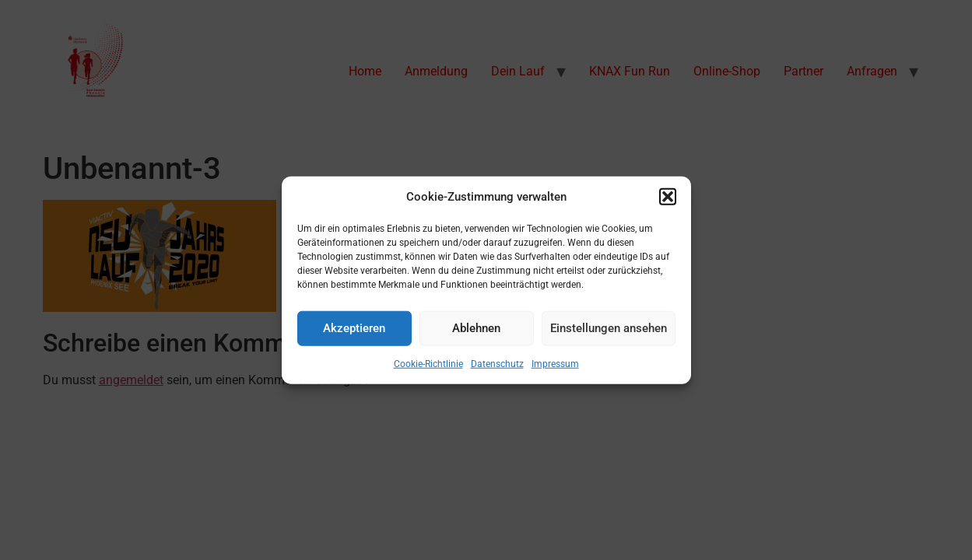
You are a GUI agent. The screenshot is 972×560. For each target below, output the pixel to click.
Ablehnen (476, 328)
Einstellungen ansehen (609, 328)
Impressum (555, 363)
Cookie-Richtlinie (428, 363)
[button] (668, 197)
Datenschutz (497, 363)
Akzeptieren (354, 328)
